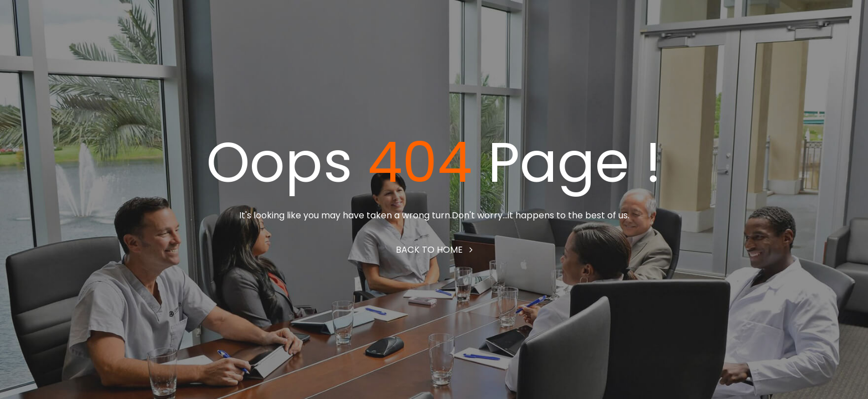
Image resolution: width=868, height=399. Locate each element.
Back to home (434, 250)
